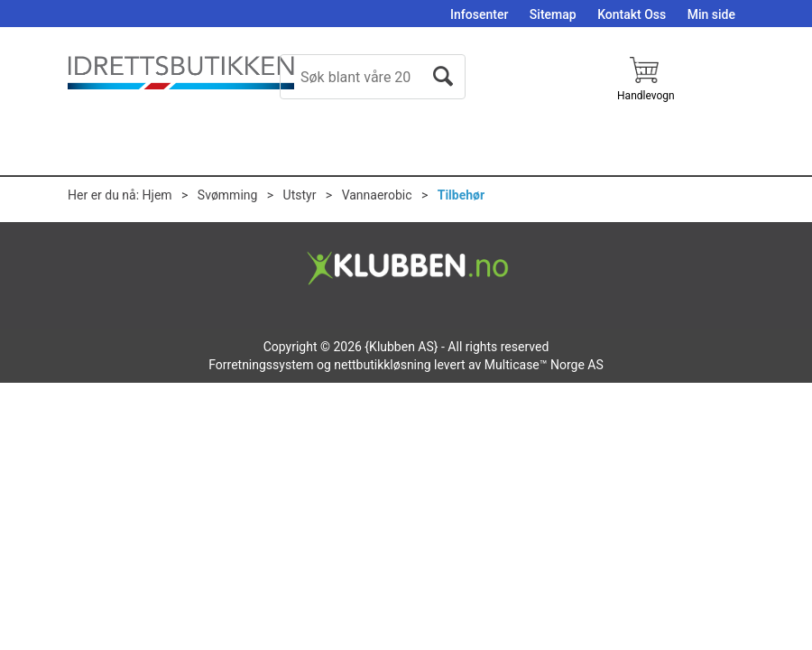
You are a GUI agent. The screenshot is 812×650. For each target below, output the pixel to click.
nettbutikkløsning (382, 365)
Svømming (228, 195)
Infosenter (479, 14)
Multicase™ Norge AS (544, 365)
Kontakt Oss (632, 14)
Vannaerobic (377, 195)
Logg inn (724, 103)
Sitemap (553, 14)
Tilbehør (461, 195)
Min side (711, 14)
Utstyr (300, 195)
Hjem (157, 195)
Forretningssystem (261, 365)
